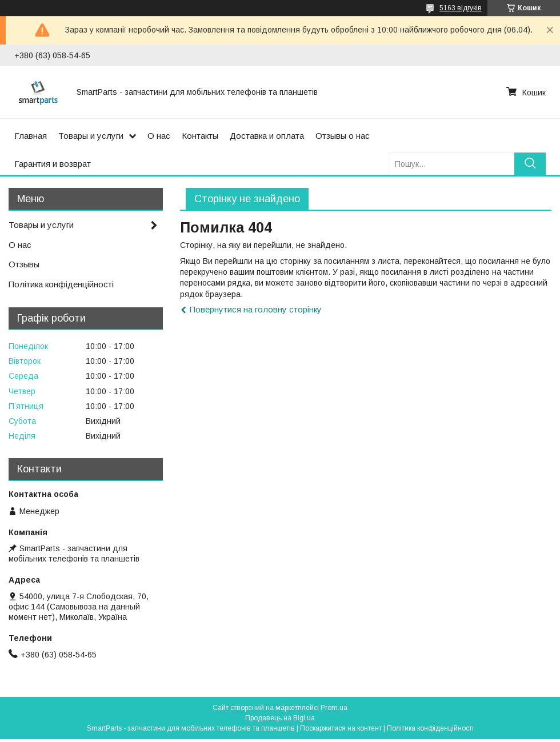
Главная (31, 136)
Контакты (200, 136)
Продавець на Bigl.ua (280, 718)
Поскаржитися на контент (341, 728)
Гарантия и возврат (53, 164)
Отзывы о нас (343, 136)
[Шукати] (530, 164)
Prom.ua (334, 708)
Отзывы (24, 264)
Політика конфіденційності (61, 284)
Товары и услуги (91, 136)
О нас (159, 136)
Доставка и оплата (267, 136)
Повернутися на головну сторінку (256, 309)
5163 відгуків (461, 8)
